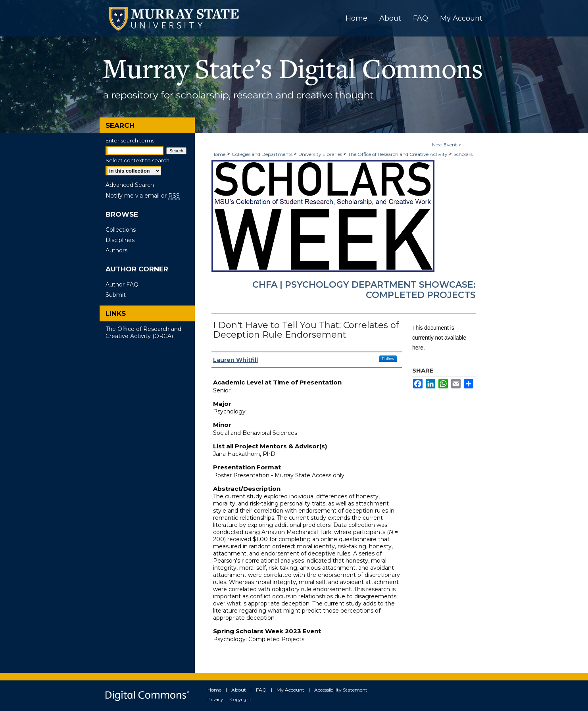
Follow (388, 359)
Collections (121, 230)
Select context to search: (138, 160)
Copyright (241, 699)
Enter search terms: (131, 140)
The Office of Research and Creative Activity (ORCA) (143, 332)
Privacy (215, 699)
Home (218, 154)
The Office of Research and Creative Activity (398, 154)
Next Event (445, 145)
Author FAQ (122, 284)
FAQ (261, 690)
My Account (290, 690)
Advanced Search (130, 185)
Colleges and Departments (263, 154)
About (239, 690)
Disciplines (120, 240)
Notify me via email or (143, 196)
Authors (116, 250)
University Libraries (321, 154)
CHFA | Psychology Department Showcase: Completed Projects (364, 290)
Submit (116, 295)
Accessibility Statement (341, 690)
